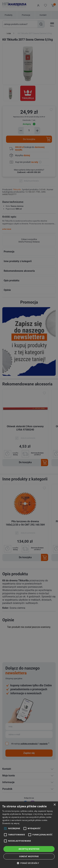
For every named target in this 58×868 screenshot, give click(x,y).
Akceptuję (16, 744)
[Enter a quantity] (29, 130)
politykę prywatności (29, 744)
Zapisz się (29, 753)
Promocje (26, 15)
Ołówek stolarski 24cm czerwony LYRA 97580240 (25, 428)
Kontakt (43, 15)
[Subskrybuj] (29, 727)
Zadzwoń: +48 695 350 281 (29, 172)
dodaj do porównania (31, 181)
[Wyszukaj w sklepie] (20, 24)
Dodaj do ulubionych (44, 393)
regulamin (44, 744)
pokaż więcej (7, 229)
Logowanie (38, 5)
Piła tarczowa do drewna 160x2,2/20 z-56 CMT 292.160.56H (25, 523)
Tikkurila (17, 189)
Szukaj (41, 24)
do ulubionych (52, 110)
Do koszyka (29, 139)
